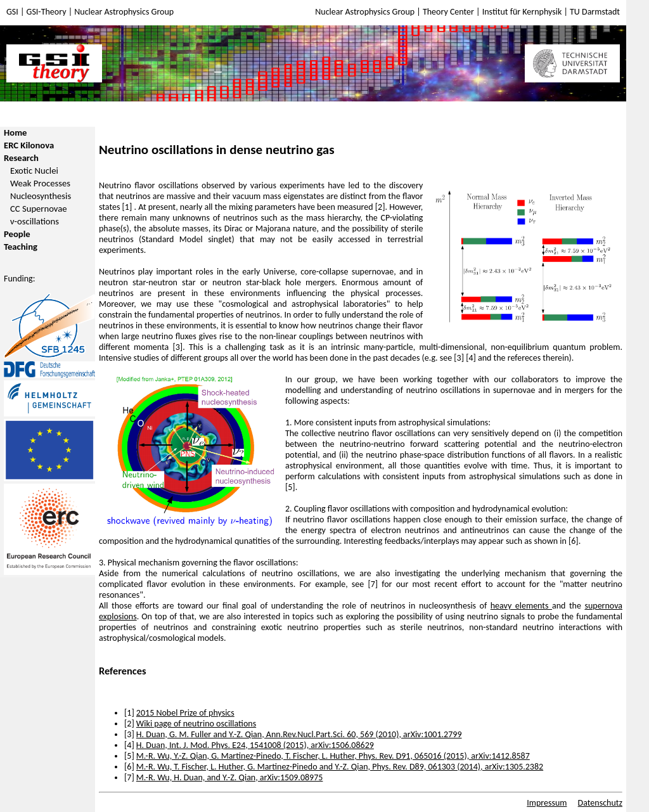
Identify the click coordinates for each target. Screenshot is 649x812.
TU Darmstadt (595, 12)
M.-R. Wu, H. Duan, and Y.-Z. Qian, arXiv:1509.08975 (230, 777)
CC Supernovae (39, 209)
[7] (373, 584)
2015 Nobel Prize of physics (185, 713)
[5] (290, 487)
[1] (128, 207)
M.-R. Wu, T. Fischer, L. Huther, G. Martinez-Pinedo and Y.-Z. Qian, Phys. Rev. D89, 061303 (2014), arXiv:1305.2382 (340, 767)
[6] (574, 541)
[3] (177, 347)
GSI (12, 12)
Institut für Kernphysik (523, 12)
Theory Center (449, 12)
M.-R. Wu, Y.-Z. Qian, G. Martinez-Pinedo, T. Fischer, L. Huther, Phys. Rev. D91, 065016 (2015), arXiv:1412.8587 (333, 756)
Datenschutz (600, 803)
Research (21, 158)
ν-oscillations (35, 221)
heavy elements (521, 606)
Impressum (547, 803)
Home (15, 132)
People (17, 234)
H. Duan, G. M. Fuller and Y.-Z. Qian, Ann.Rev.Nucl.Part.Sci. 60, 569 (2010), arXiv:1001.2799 (299, 734)
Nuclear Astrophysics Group (124, 12)
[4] (471, 358)
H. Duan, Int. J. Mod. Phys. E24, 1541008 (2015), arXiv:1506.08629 (255, 745)
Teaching (21, 247)
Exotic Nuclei (34, 171)
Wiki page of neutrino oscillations (196, 724)
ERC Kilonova (29, 145)
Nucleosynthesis (41, 196)
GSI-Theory (47, 12)
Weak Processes (40, 183)
